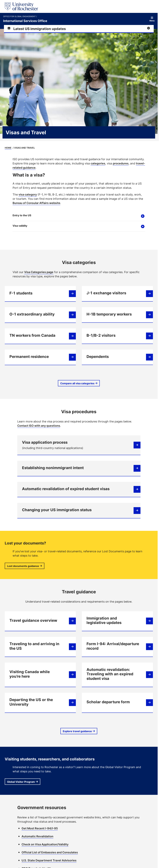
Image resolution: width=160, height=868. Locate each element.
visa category (28, 194)
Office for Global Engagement (20, 16)
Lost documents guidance (23, 566)
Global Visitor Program (21, 782)
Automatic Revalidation (37, 836)
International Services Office (25, 21)
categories (98, 163)
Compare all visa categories (77, 383)
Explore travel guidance (77, 731)
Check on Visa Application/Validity (45, 844)
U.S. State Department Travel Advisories (49, 860)
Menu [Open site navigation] (152, 19)
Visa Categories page (39, 272)
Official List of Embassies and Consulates (50, 852)
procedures (121, 163)
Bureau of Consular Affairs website (36, 203)
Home (8, 148)
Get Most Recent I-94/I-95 (40, 828)
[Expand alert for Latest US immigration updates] (79, 29)
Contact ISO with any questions (39, 426)
